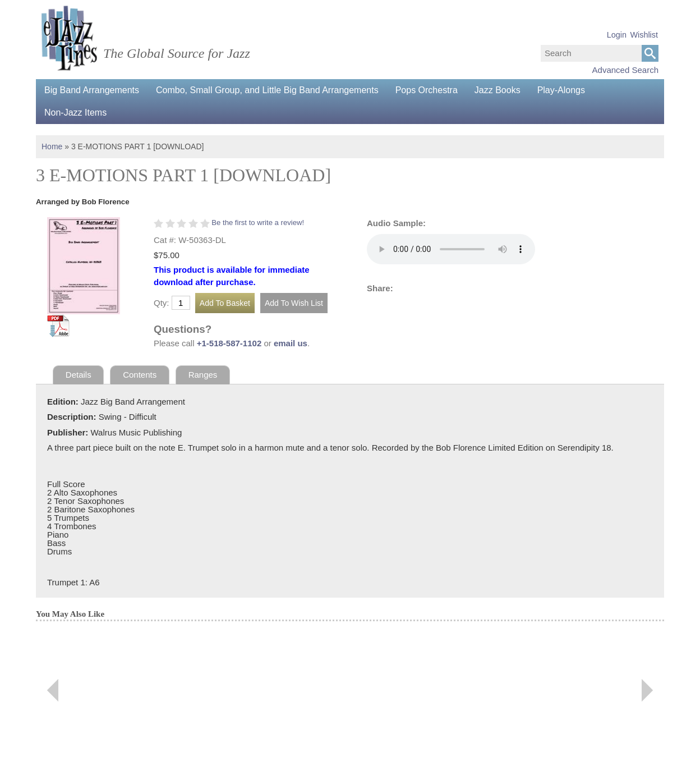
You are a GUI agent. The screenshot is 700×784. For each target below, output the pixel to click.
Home (52, 146)
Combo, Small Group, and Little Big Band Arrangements (267, 90)
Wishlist (644, 35)
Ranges (203, 375)
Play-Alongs (561, 90)
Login (617, 35)
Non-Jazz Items (75, 113)
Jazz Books (498, 90)
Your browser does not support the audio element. (451, 249)
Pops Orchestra (427, 90)
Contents (140, 375)
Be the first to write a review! (258, 223)
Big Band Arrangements (92, 90)
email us (291, 343)
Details (79, 375)
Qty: (162, 303)
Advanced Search (625, 70)
